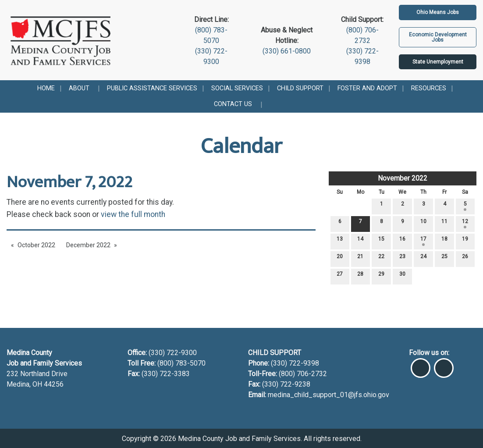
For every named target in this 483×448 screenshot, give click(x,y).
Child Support (300, 88)
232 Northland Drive (37, 374)
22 (381, 258)
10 (423, 223)
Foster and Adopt (367, 88)
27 (340, 276)
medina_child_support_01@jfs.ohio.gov (329, 395)
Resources (429, 88)
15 (381, 241)
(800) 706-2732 (303, 374)
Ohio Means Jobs (438, 12)
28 (360, 276)
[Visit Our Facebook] (421, 364)
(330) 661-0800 (287, 51)
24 (423, 258)
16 (402, 241)
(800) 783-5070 (182, 363)
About (79, 88)
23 (402, 258)
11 (444, 223)
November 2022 (403, 178)
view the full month (133, 214)
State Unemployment (438, 62)
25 (444, 258)
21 (360, 258)
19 (465, 241)
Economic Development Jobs (438, 37)
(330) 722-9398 (295, 363)
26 (465, 258)
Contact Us (233, 104)
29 (381, 276)
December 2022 (88, 245)
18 (444, 241)
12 (465, 223)
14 (360, 241)
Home (46, 88)
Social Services (237, 88)
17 (423, 241)
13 (340, 241)
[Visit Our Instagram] (444, 364)
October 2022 (36, 245)
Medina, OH (25, 384)
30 (402, 276)
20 (340, 258)
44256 (54, 384)
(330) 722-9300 (172, 353)
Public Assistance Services (152, 88)
